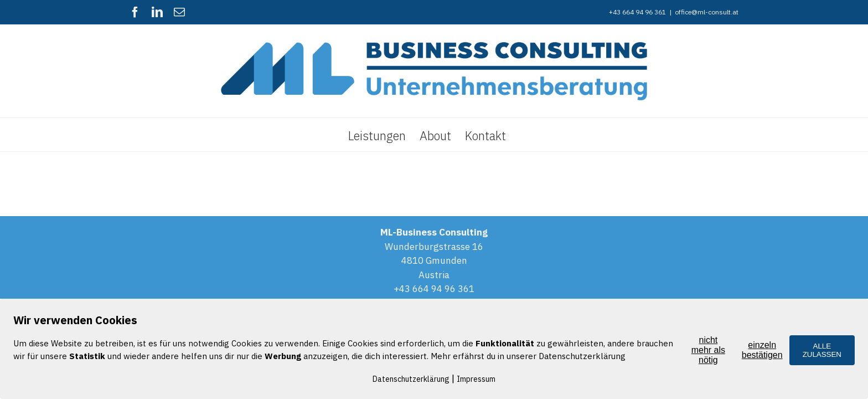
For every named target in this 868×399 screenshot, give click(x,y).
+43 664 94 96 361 (434, 289)
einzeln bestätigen (762, 350)
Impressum (476, 379)
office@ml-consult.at (707, 12)
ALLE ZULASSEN (822, 350)
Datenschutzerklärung (411, 379)
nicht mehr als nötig (708, 350)
